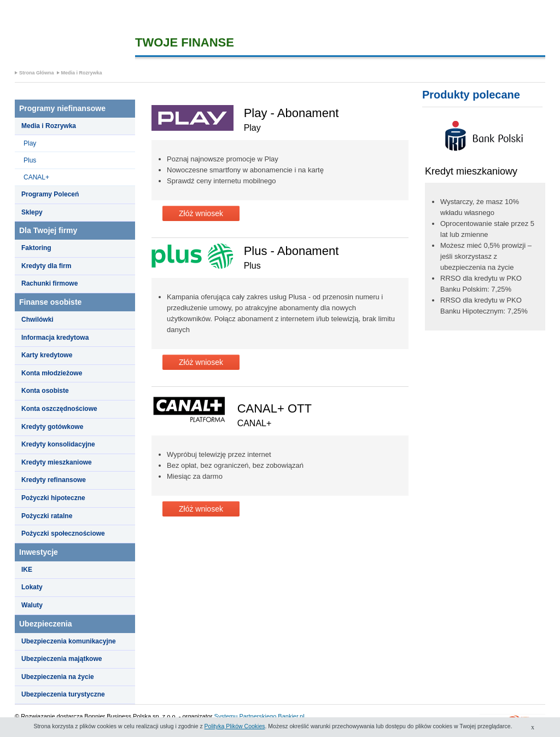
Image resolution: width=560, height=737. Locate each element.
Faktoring (36, 248)
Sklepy (32, 212)
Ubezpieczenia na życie (58, 677)
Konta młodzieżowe (52, 373)
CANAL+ (36, 177)
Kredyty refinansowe (54, 480)
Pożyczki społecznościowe (63, 533)
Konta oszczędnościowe (59, 409)
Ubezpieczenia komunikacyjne (69, 641)
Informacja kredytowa (55, 338)
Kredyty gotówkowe (52, 427)
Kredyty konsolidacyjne (58, 444)
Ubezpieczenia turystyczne (63, 694)
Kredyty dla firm (46, 266)
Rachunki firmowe (49, 283)
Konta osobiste (45, 391)
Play (30, 143)
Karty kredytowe (47, 355)
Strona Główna (37, 73)
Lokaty (32, 587)
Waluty (32, 605)
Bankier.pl (291, 716)
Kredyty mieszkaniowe (57, 462)
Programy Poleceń (50, 194)
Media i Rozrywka (82, 73)
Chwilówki (37, 320)
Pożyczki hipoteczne (53, 498)
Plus (30, 160)
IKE (27, 570)
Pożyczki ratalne (47, 516)
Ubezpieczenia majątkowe (62, 659)
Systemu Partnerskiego (246, 716)
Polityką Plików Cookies (235, 726)
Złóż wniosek (201, 213)
